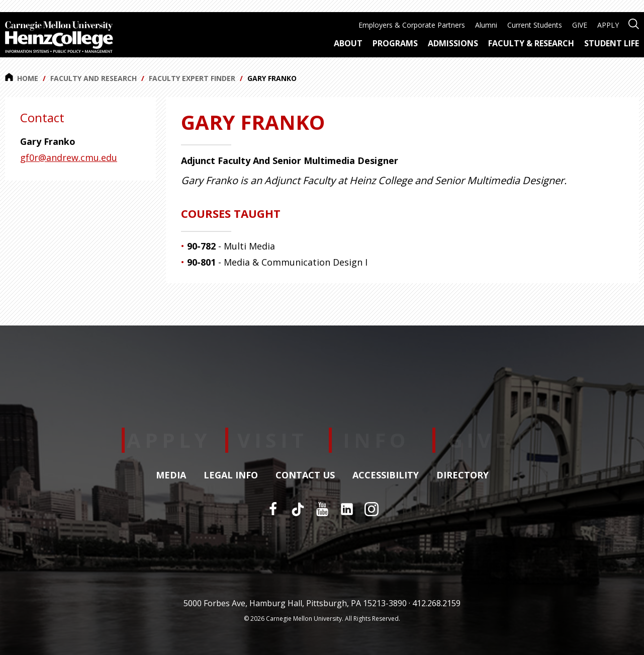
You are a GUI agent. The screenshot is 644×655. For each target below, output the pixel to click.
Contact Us (305, 475)
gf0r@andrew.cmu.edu (69, 157)
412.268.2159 (436, 603)
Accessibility (386, 475)
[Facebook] (273, 509)
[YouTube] (322, 509)
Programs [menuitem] (395, 43)
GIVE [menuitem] (580, 25)
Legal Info (231, 475)
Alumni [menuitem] (486, 25)
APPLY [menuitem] (608, 25)
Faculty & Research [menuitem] (531, 43)
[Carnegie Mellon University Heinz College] (59, 38)
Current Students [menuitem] (535, 25)
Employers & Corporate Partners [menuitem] (412, 25)
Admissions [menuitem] (453, 43)
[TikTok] (298, 509)
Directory (463, 475)
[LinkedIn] (347, 509)
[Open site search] (634, 23)
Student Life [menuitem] (612, 43)
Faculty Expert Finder (192, 78)
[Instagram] (372, 509)
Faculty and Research (94, 78)
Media (171, 475)
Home (22, 78)
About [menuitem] (348, 43)
